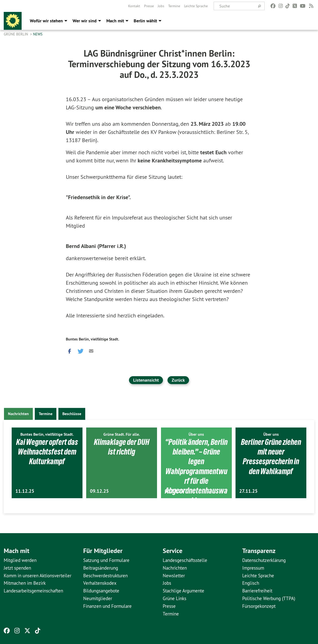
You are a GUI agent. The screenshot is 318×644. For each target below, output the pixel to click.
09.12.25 (99, 491)
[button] (70, 350)
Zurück (178, 380)
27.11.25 (248, 491)
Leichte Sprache (196, 6)
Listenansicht (146, 380)
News (38, 34)
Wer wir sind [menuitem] (85, 21)
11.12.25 (25, 491)
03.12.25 (174, 491)
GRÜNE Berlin (16, 34)
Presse (149, 6)
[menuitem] (134, 6)
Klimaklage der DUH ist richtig (122, 447)
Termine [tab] (46, 414)
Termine (174, 6)
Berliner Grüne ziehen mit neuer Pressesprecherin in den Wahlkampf (271, 457)
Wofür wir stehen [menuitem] (46, 21)
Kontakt (134, 6)
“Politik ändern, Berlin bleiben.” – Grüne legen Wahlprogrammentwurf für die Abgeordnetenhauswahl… (196, 471)
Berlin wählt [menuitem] (145, 21)
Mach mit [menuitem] (115, 21)
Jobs (161, 6)
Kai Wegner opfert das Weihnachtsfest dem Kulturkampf (47, 452)
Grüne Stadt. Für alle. (122, 434)
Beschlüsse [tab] (72, 414)
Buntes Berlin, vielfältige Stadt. (93, 339)
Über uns (196, 434)
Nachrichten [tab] (18, 414)
